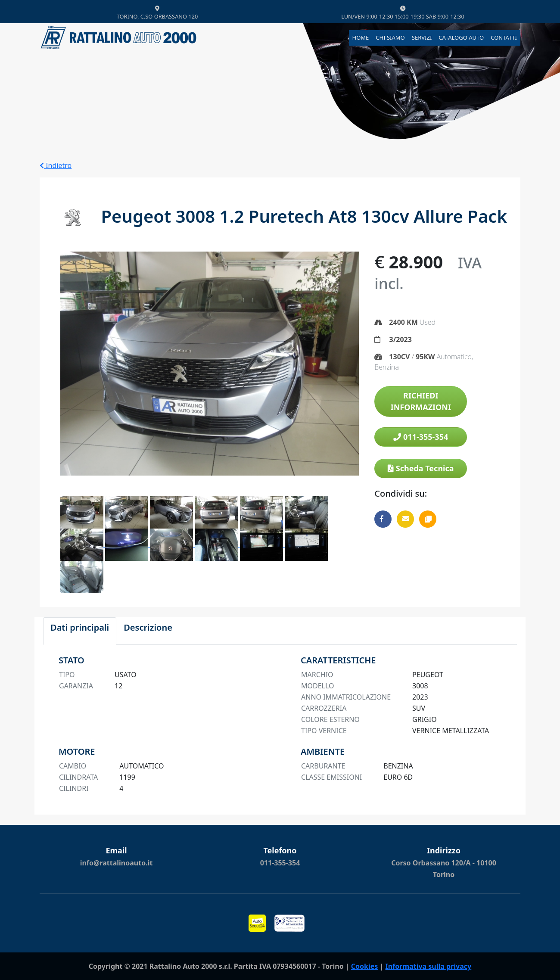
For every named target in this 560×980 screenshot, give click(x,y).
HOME (361, 37)
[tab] (80, 631)
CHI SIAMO (390, 37)
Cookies (365, 966)
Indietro (56, 165)
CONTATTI (504, 37)
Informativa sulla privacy (429, 966)
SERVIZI (422, 37)
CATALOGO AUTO (461, 37)
